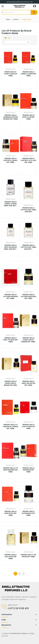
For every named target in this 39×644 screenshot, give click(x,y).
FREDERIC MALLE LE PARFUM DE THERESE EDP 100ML (11, 427)
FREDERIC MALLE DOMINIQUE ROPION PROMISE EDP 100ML (11, 117)
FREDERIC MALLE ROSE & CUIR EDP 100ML (28, 117)
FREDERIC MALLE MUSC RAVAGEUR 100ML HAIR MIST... (11, 247)
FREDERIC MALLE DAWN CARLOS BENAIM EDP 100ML (28, 340)
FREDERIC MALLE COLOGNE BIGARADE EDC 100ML (11, 296)
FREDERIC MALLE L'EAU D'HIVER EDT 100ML (28, 427)
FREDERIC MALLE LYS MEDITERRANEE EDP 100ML (11, 470)
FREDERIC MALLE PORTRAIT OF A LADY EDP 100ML (28, 160)
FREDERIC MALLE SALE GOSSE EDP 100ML (11, 557)
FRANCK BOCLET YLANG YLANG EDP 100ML (11, 74)
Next (24, 574)
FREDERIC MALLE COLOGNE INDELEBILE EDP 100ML (28, 296)
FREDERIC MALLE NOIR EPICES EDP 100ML (11, 513)
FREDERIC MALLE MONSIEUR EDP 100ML (28, 470)
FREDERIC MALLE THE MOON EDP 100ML (28, 556)
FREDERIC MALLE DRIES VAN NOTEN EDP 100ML (28, 383)
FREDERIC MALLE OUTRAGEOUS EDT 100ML (28, 513)
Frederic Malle (11, 69)
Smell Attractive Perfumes (19, 633)
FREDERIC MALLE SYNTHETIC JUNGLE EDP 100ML (11, 160)
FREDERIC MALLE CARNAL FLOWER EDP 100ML (28, 74)
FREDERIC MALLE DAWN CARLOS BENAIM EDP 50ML (11, 383)
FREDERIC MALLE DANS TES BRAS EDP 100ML (11, 340)
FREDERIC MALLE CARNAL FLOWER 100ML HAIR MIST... (11, 204)
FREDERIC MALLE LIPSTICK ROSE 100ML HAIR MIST (28, 210)
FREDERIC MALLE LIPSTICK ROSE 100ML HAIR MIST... (28, 247)
